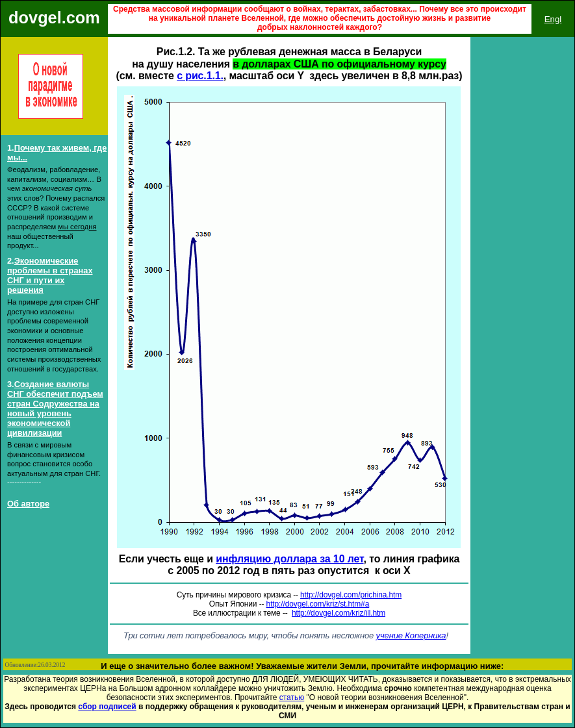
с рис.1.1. (200, 76)
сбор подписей (107, 707)
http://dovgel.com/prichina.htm (351, 595)
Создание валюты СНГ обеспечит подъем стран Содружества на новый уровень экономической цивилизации (55, 408)
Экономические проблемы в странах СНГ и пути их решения (50, 275)
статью (292, 697)
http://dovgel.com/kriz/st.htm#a (318, 604)
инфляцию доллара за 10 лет (289, 559)
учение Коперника (411, 635)
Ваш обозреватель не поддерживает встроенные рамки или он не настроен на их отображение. (522, 308)
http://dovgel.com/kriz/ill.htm (339, 613)
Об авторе (28, 504)
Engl (553, 19)
